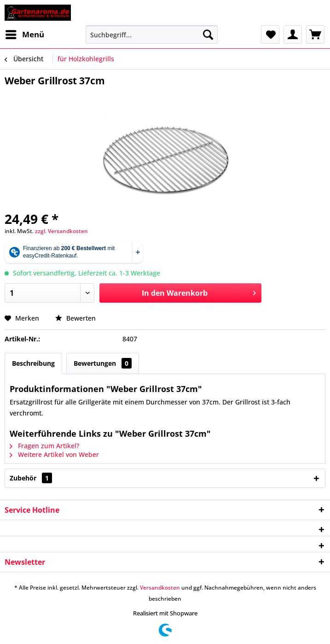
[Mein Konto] (293, 35)
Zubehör (31, 478)
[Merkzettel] (270, 35)
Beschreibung (33, 363)
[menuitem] (24, 35)
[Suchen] (208, 35)
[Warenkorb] (315, 35)
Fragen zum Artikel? (44, 446)
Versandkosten (160, 588)
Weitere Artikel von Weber (54, 454)
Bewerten (75, 318)
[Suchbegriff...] (152, 35)
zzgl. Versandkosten (61, 231)
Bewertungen (103, 363)
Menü (25, 33)
